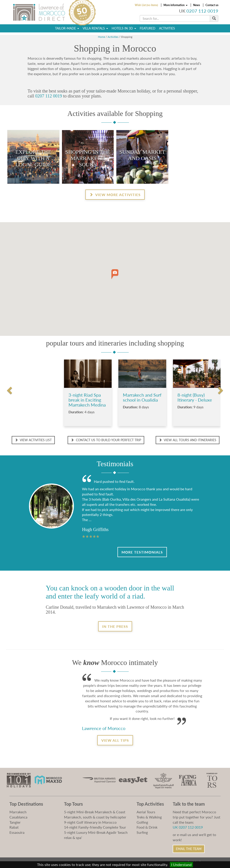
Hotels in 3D (124, 28)
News (197, 5)
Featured (148, 28)
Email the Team (189, 849)
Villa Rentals (95, 28)
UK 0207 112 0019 (188, 827)
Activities (167, 28)
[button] (115, 274)
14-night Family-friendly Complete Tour (95, 827)
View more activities (115, 195)
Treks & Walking (149, 817)
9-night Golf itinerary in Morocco (90, 822)
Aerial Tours (146, 812)
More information (176, 5)
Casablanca (18, 817)
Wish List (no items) (146, 5)
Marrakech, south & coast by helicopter (95, 817)
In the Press (115, 626)
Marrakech (18, 812)
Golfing (142, 822)
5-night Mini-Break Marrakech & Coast (95, 812)
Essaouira (17, 832)
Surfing (142, 832)
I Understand (181, 865)
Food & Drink (147, 827)
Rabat (14, 827)
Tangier (15, 822)
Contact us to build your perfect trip (106, 440)
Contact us (212, 5)
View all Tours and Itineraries (188, 440)
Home (102, 37)
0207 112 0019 (202, 11)
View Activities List (33, 440)
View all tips (115, 740)
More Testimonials (142, 552)
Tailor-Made (67, 28)
